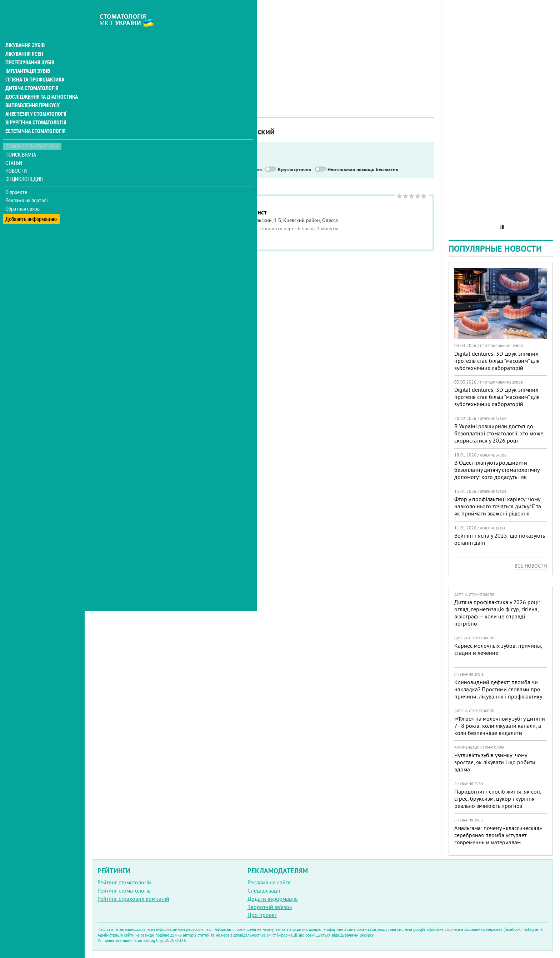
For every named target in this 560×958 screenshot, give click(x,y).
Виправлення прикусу (32, 90)
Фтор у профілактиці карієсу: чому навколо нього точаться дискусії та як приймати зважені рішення (498, 506)
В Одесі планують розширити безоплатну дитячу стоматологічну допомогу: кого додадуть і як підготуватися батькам (497, 473)
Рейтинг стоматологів (124, 890)
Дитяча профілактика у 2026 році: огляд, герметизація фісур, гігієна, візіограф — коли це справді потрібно (497, 613)
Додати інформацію (273, 899)
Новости (17, 156)
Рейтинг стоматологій (124, 882)
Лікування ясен (24, 39)
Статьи (14, 147)
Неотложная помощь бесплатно (363, 169)
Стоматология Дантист (234, 212)
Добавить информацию (31, 201)
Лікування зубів (25, 30)
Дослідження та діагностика (40, 82)
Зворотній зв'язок (270, 907)
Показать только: (115, 169)
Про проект (262, 915)
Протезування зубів (29, 47)
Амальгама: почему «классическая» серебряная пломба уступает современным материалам (498, 835)
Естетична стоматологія (34, 116)
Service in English (166, 169)
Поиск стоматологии (32, 131)
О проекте (17, 177)
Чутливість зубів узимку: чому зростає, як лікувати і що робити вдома (495, 762)
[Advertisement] (263, 50)
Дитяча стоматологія (31, 73)
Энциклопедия (24, 164)
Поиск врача (21, 139)
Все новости (531, 566)
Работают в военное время (231, 169)
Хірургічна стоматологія (35, 107)
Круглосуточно (295, 169)
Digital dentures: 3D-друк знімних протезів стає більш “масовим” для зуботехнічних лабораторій (497, 361)
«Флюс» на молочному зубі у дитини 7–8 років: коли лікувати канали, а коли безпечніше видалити (500, 726)
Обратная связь (23, 193)
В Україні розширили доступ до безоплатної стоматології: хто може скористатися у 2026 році (499, 433)
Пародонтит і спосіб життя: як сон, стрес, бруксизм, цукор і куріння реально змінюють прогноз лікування (498, 802)
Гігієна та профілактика (34, 64)
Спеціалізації (264, 890)
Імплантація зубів (27, 56)
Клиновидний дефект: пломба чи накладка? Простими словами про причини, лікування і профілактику (498, 689)
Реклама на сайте (269, 882)
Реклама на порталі (27, 185)
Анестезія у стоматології (35, 99)
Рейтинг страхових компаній (133, 899)
